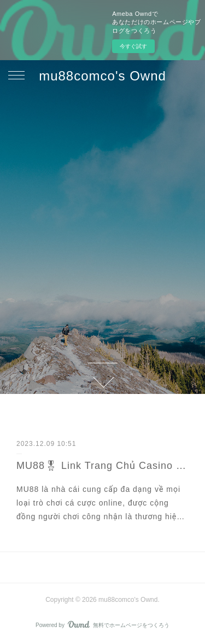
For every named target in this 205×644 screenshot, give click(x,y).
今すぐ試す (133, 46)
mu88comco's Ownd (102, 76)
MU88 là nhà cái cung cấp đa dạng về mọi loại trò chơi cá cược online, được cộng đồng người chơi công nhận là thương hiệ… (101, 503)
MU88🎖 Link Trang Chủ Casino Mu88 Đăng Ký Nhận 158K (102, 466)
